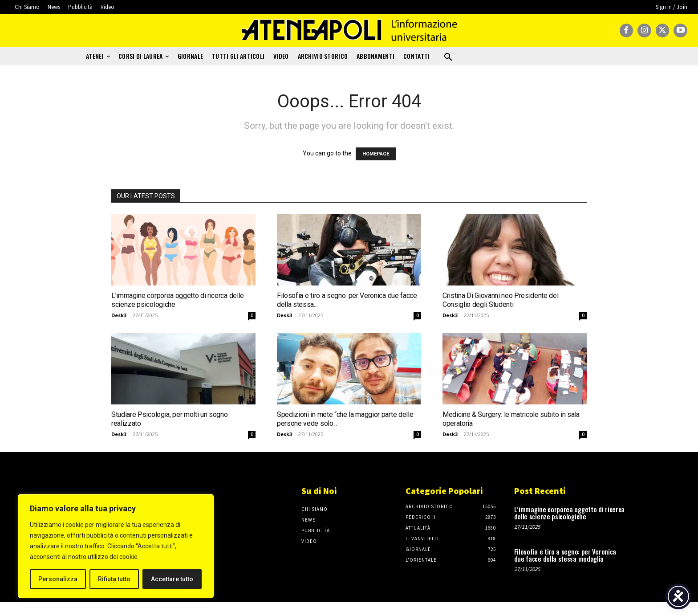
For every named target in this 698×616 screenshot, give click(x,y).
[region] (116, 546)
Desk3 (119, 315)
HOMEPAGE (376, 154)
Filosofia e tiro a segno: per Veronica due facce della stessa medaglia (565, 555)
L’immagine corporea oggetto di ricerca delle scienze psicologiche (570, 513)
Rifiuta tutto (114, 579)
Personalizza (58, 579)
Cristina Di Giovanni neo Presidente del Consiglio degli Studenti (501, 300)
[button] (448, 57)
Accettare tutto (172, 579)
